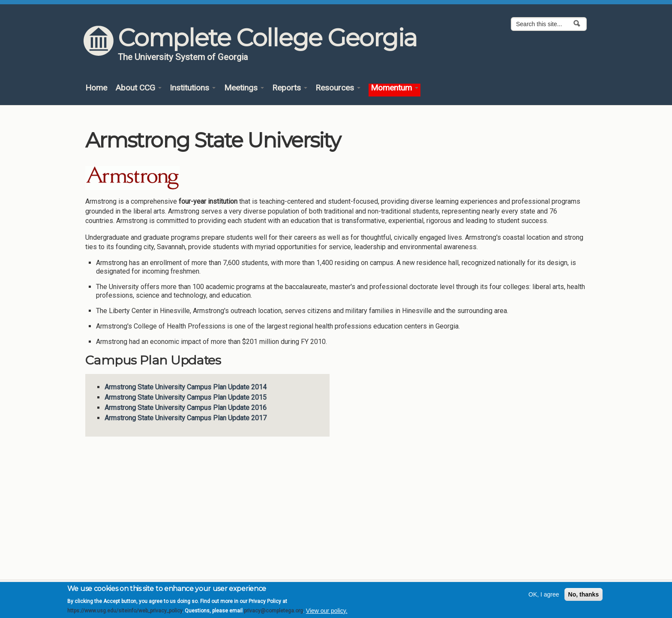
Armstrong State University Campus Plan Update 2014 (186, 387)
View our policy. (327, 613)
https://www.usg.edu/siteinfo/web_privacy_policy (125, 613)
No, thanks (584, 597)
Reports (290, 88)
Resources (338, 88)
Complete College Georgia (267, 38)
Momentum (394, 88)
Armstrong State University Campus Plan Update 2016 (186, 408)
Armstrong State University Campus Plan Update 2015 (186, 397)
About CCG (138, 88)
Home (96, 88)
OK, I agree (544, 597)
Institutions (193, 88)
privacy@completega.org (273, 613)
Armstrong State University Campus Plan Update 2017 (186, 418)
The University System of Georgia (183, 57)
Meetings (244, 88)
